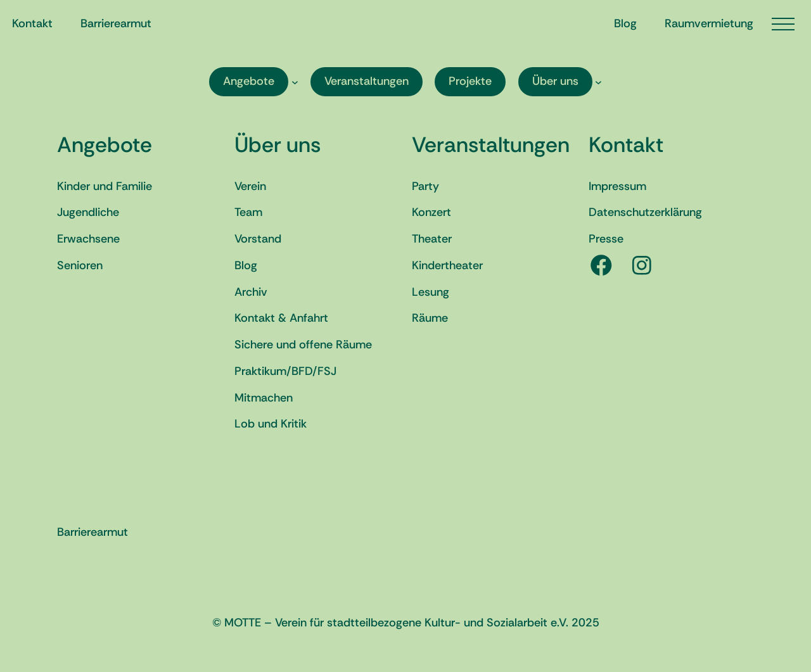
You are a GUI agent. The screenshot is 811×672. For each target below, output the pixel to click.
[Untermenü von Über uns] (598, 81)
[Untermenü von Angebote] (295, 81)
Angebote (105, 145)
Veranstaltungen (491, 145)
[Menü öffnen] (783, 24)
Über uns (278, 145)
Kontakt (626, 145)
